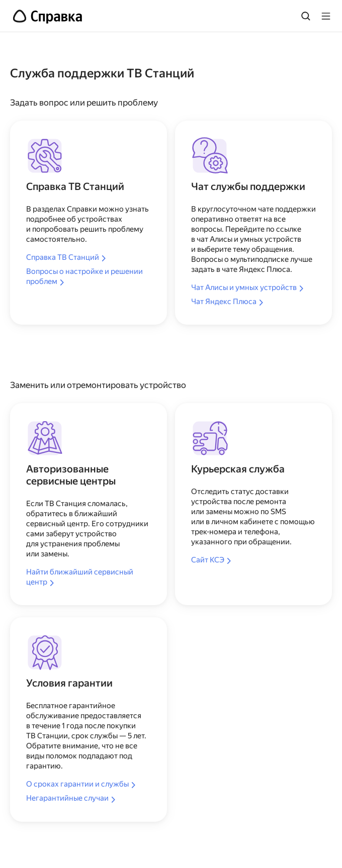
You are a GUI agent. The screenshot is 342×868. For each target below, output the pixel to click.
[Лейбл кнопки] (326, 16)
